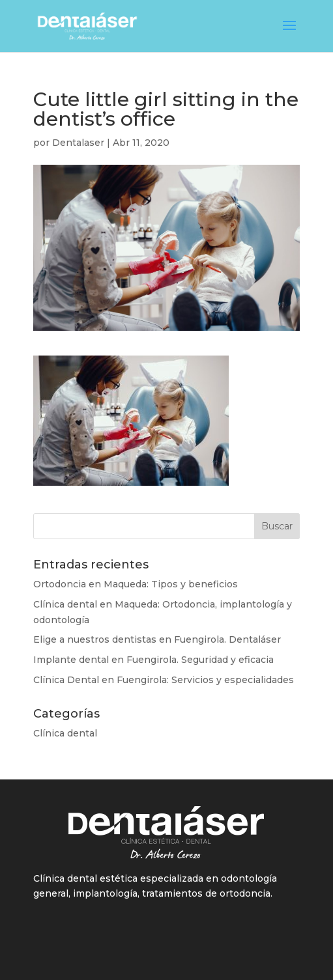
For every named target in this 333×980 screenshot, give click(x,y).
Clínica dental (65, 733)
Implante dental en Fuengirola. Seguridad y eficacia (153, 660)
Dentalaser (78, 143)
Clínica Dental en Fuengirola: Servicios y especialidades (164, 680)
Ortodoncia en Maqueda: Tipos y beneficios (136, 584)
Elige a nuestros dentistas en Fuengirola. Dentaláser (157, 639)
